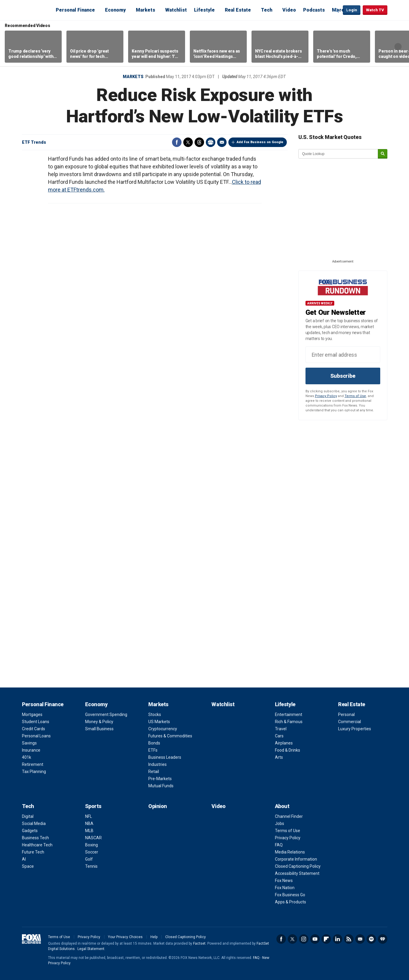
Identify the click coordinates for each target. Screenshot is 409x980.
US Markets (159, 722)
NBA (89, 823)
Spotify (371, 939)
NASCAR (93, 838)
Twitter (188, 142)
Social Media (34, 823)
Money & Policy (99, 722)
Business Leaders (165, 757)
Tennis (91, 866)
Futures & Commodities (170, 736)
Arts (279, 757)
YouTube (315, 939)
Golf (89, 859)
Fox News (284, 881)
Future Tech (33, 852)
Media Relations (290, 852)
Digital (28, 816)
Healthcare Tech (37, 845)
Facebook (177, 142)
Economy (115, 10)
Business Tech (35, 838)
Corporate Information (296, 859)
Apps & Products (291, 902)
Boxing (91, 845)
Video (289, 10)
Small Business (99, 729)
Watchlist (176, 10)
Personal (346, 715)
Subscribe (343, 376)
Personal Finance (75, 10)
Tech (267, 10)
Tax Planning (34, 772)
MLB (89, 831)
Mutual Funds (161, 786)
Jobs (280, 823)
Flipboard (326, 939)
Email (222, 142)
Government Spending (106, 715)
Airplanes (284, 743)
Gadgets (30, 831)
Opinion (158, 806)
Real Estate (238, 10)
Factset (199, 943)
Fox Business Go (290, 895)
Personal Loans (36, 736)
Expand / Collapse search (337, 10)
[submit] (383, 154)
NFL (89, 816)
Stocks (155, 715)
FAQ (279, 845)
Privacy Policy (326, 396)
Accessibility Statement (297, 873)
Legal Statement (91, 949)
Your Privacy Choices (125, 937)
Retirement (33, 764)
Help (154, 937)
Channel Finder (289, 816)
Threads (199, 142)
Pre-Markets (160, 779)
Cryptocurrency (163, 729)
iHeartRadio (383, 939)
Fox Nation (285, 888)
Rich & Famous (289, 722)
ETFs (153, 750)
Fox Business (36, 10)
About (282, 806)
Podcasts (314, 10)
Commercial (350, 722)
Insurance (31, 750)
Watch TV (375, 10)
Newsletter (360, 939)
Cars (279, 736)
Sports (93, 806)
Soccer (92, 852)
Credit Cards (34, 729)
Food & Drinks (288, 750)
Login (352, 10)
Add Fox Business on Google (260, 142)
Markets (145, 10)
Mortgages (32, 715)
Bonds (154, 743)
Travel (281, 729)
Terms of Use (355, 396)
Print (211, 142)
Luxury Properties (355, 729)
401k (27, 757)
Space (28, 866)
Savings (29, 743)
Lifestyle (204, 10)
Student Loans (36, 722)
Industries (157, 764)
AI (24, 859)
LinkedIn (338, 939)
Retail (154, 772)
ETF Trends (34, 142)
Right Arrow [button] (398, 47)
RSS (349, 939)
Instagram (304, 939)
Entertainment (289, 715)
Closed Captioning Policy (298, 866)
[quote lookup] (338, 154)
